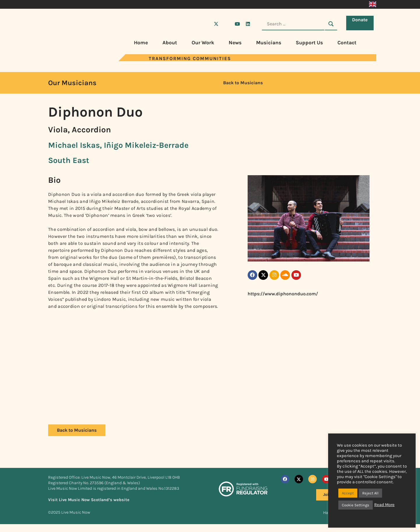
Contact (347, 43)
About (170, 43)
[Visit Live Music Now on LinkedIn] (248, 24)
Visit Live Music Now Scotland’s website (89, 500)
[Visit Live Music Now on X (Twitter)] (216, 24)
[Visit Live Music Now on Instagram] (227, 24)
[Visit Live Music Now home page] (66, 60)
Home (141, 43)
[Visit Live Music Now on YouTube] (237, 24)
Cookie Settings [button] (356, 505)
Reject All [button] (370, 493)
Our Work (203, 43)
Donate (361, 23)
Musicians (269, 43)
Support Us (309, 43)
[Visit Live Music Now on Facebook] (206, 24)
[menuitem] (373, 4)
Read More (384, 505)
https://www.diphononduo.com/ (283, 296)
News (235, 43)
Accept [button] (348, 493)
